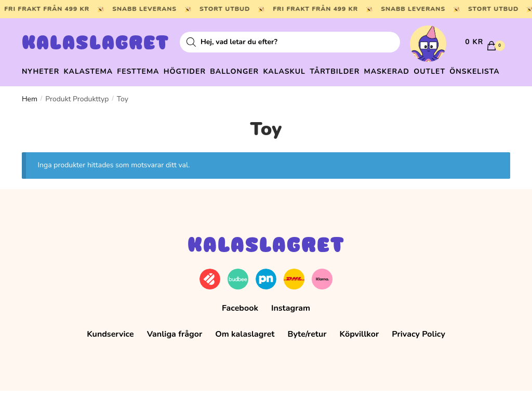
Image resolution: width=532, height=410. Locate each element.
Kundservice (110, 353)
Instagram (291, 327)
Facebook (240, 327)
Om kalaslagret (245, 353)
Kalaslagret (96, 44)
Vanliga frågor (175, 353)
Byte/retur (307, 353)
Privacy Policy (418, 353)
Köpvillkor (360, 353)
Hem (30, 118)
